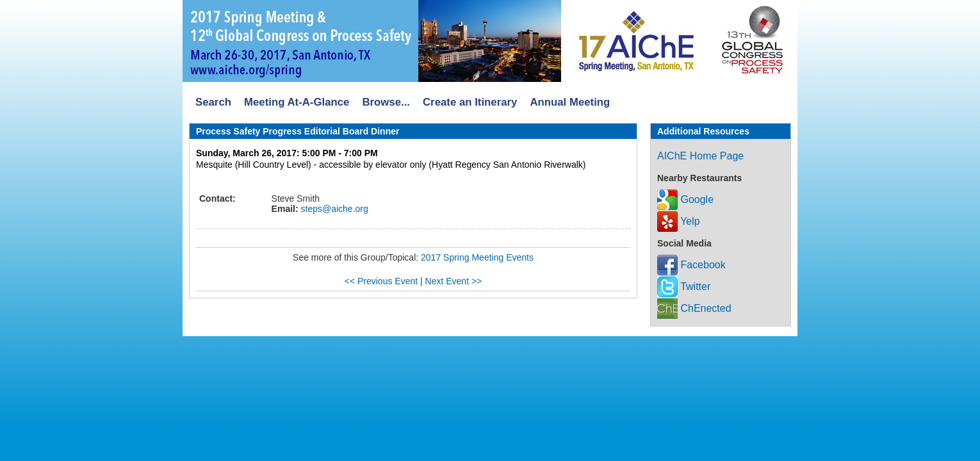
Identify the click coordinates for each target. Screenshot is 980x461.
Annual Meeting (570, 102)
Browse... (386, 102)
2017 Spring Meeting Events (477, 257)
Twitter (684, 287)
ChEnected (694, 308)
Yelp (679, 221)
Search (213, 102)
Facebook (691, 265)
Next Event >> (454, 281)
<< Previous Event (381, 281)
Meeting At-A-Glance (297, 102)
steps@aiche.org (333, 209)
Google (685, 199)
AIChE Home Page (700, 156)
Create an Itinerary (470, 102)
